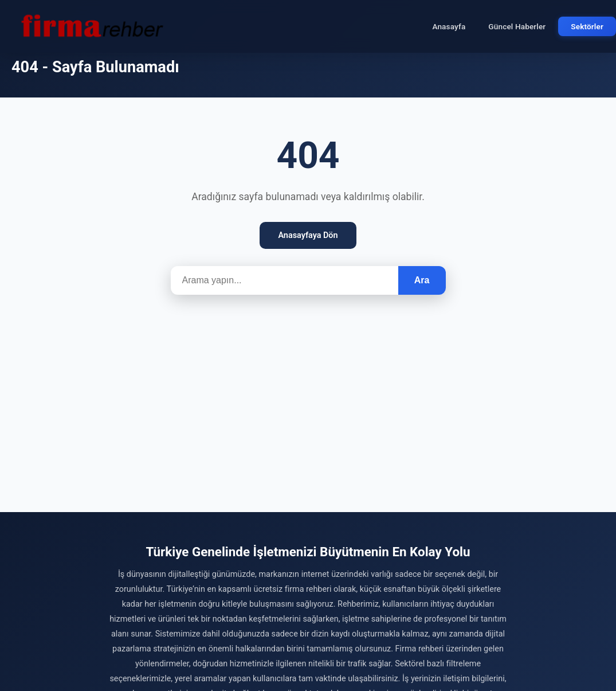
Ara (422, 280)
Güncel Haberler (517, 26)
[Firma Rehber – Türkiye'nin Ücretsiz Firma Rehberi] (91, 26)
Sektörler (587, 26)
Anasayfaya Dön (308, 235)
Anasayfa (449, 26)
